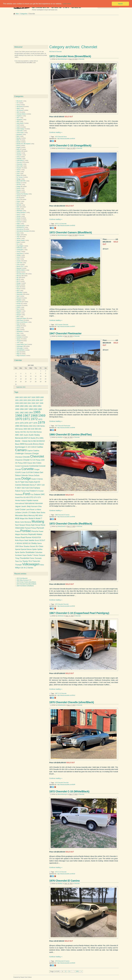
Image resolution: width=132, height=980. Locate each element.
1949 (17, 406)
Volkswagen (20, 346)
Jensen (19, 239)
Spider (34, 549)
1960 (40, 409)
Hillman (19, 216)
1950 (22, 406)
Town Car (19, 561)
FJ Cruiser (40, 491)
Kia (17, 244)
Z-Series (30, 568)
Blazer (17, 444)
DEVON (19, 185)
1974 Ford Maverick (22, 578)
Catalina (36, 451)
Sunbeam (19, 337)
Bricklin (19, 142)
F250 (31, 488)
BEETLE (27, 438)
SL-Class (39, 546)
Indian (18, 224)
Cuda (23, 472)
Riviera (18, 537)
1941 (29, 403)
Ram (18, 309)
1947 (56, 426)
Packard (19, 298)
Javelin (24, 506)
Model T (39, 518)
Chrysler (19, 168)
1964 (31, 413)
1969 (42, 416)
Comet (18, 466)
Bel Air (31, 441)
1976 (56, 961)
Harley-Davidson (21, 213)
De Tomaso (20, 177)
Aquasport (19, 120)
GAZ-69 (19, 205)
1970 (56, 224)
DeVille (18, 479)
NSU (18, 291)
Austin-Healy (20, 133)
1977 (31, 423)
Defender (25, 475)
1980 (17, 426)
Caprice (30, 451)
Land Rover (20, 253)
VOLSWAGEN (20, 350)
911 (25, 432)
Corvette (28, 469)
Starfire (22, 552)
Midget (22, 518)
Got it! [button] (120, 4)
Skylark (33, 546)
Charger (36, 453)
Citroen (19, 170)
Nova (65, 137)
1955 (17, 409)
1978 (35, 423)
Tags (16, 392)
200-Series (24, 426)
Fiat (18, 198)
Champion (28, 454)
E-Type (21, 482)
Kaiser (18, 242)
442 (22, 432)
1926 (25, 397)
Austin (18, 127)
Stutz (18, 333)
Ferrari (18, 196)
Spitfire (40, 549)
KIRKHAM (19, 248)
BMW (18, 140)
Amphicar (19, 116)
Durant (18, 188)
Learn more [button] (67, 4)
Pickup (34, 528)
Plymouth (19, 302)
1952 (30, 406)
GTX (39, 497)
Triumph (19, 341)
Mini (18, 281)
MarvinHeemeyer (62, 59)
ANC (18, 118)
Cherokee (19, 457)
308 (29, 429)
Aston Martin (20, 123)
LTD (29, 513)
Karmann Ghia (36, 506)
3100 (33, 429)
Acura (18, 105)
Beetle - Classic (21, 441)
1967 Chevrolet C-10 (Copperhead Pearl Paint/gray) (79, 613)
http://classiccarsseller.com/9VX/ (66, 139)
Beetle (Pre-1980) (37, 438)
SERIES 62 (27, 543)
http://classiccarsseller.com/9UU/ (66, 695)
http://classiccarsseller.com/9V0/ (66, 606)
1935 (33, 400)
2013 (35, 426)
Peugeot (19, 300)
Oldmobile (19, 292)
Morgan (19, 283)
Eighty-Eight (34, 482)
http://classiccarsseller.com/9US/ (66, 874)
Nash (18, 287)
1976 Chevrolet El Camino (65, 881)
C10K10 (33, 447)
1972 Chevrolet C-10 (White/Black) (69, 791)
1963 (26, 413)
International (20, 229)
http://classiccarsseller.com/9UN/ (66, 963)
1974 (17, 423)
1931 (17, 400)
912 (28, 432)
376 (77, 971)
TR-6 (30, 561)
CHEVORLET (20, 160)
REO (18, 317)
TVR (18, 343)
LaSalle (19, 255)
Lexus (18, 257)
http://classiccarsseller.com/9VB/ (66, 517)
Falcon (18, 491)
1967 (56, 693)
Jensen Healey (21, 240)
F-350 (23, 488)
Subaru (19, 335)
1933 (25, 400)
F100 (27, 488)
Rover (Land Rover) (22, 322)
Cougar (37, 469)
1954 (39, 406)
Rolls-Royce (20, 320)
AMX (21, 435)
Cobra (18, 172)
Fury (32, 494)
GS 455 (26, 497)
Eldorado (26, 485)
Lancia (18, 252)
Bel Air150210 (39, 441)
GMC (18, 207)
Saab (18, 324)
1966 (56, 515)
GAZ (18, 203)
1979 (41, 422)
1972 (56, 137)
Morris (18, 285)
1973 (40, 419)
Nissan (18, 289)
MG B (18, 279)
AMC (18, 112)
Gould (18, 209)
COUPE (18, 472)
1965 (37, 412)
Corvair (18, 469)
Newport (22, 525)
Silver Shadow (24, 546)
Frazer (18, 201)
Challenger (20, 453)
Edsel (18, 192)
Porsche (19, 305)
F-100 (38, 485)
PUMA (18, 307)
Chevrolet (82, 59)
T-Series (35, 555)
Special (18, 549)
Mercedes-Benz (21, 274)
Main (17, 14)
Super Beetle (27, 555)
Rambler (19, 311)
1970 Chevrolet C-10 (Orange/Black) (70, 145)
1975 (22, 423)
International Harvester (23, 231)
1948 (41, 403)
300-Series (19, 429)
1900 (17, 397)
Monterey (28, 522)
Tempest (42, 555)
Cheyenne (19, 460)
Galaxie (37, 494)
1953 (35, 406)
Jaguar (18, 235)
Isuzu (18, 233)
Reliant (18, 313)
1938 (17, 403)
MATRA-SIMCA (21, 270)
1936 (37, 400)
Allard (18, 108)
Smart (18, 328)
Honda (18, 218)
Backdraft (19, 134)
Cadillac (19, 151)
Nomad (38, 525)
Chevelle (60, 604)
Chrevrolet (19, 164)
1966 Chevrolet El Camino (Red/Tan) (70, 434)
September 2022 (21, 387)
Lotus (18, 265)
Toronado (38, 558)
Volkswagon (20, 348)
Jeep (18, 237)
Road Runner (26, 537)
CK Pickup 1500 (39, 460)
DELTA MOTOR (21, 181)
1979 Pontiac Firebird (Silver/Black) (26, 582)
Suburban (39, 552)
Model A (32, 518)
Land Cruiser (20, 509)
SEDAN (19, 543)
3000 (25, 429)
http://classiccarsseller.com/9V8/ (66, 428)
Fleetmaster (67, 426)
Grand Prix (19, 497)
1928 (33, 397)
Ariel (18, 121)
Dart (41, 472)
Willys (18, 354)
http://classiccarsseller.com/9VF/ (66, 326)
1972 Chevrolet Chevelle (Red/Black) (71, 524)
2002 (31, 426)
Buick (18, 149)
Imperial (35, 500)
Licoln (18, 259)
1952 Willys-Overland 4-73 (24, 580)
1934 (29, 400)
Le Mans (38, 510)
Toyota (18, 339)
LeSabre (18, 513)
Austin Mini (20, 131)
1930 (42, 397)
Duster (34, 479)
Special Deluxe (26, 549)
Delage (18, 179)
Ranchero (24, 534)
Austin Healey (20, 129)
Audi (18, 125)
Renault (19, 315)
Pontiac (19, 304)
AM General (20, 110)
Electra (32, 485)
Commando (25, 466)
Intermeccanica (21, 226)
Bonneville (29, 444)
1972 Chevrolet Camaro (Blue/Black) (71, 232)
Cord (18, 173)
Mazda (18, 272)
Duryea (19, 190)
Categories (24, 14)
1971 (26, 419)
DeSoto (19, 183)
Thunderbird (25, 558)
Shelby (18, 326)
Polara (17, 531)
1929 (37, 397)
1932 (21, 400)
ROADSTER (36, 537)
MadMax (60, 336)
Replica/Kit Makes (21, 318)
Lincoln (18, 261)
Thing (17, 558)
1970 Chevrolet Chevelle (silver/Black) (72, 702)
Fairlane (37, 488)
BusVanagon (20, 447)
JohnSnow (61, 616)
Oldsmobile (20, 294)
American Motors (21, 114)
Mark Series (41, 513)
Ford (18, 199)
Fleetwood (19, 494)
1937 (41, 400)
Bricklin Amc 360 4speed (23, 144)
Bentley (19, 138)
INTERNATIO (20, 227)
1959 (35, 409)
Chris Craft (19, 166)
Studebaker (20, 331)
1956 (22, 409)
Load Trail (19, 263)
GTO (31, 497)
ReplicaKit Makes (35, 534)
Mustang (38, 521)
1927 (29, 397)
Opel (18, 296)
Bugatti (18, 147)
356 (36, 429)
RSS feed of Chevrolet (55, 52)
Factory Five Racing (22, 194)
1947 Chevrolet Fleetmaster (65, 333)
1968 (34, 416)
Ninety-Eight (30, 525)
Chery (18, 157)
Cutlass (36, 472)
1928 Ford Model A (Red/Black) (25, 586)
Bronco (36, 444)
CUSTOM (29, 472)
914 (31, 432)
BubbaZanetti (61, 148)
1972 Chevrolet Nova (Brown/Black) (70, 56)
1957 (26, 409)
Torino (32, 558)
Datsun (18, 175)
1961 (17, 413)
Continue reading (55, 132)
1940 (25, 403)
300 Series (41, 426)
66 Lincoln (19, 101)
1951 (26, 406)
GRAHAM (19, 211)
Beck (18, 136)
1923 (21, 397)
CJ (31, 460)
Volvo (18, 352)
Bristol (18, 146)
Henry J (19, 214)
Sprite (17, 552)
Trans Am (36, 561)
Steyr (18, 330)
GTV (35, 497)
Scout (37, 540)
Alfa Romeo (20, 107)
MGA (41, 516)
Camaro (60, 325)
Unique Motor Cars (22, 344)
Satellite (31, 540)
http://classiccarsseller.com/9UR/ (66, 785)
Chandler (19, 155)
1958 (31, 409)
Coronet (42, 466)
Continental (34, 466)
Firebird (33, 491)
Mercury (19, 276)
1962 (22, 413)
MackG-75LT (20, 266)
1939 (21, 403)
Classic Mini (32, 463)
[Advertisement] (66, 31)
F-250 (18, 488)
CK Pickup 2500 (21, 463)
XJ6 (22, 568)
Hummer (19, 222)
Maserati (19, 268)
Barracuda (19, 438)
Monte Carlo (20, 522)
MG (17, 278)
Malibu (34, 513)
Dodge (18, 186)
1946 (33, 403)
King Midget (20, 246)
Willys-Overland (21, 356)
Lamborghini (20, 250)
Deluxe (31, 475)
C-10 (59, 224)
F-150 (43, 485)
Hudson (19, 220)
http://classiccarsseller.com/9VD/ (66, 226)
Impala (29, 500)
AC (17, 103)
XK (25, 568)
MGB (17, 518)
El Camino (67, 515)
